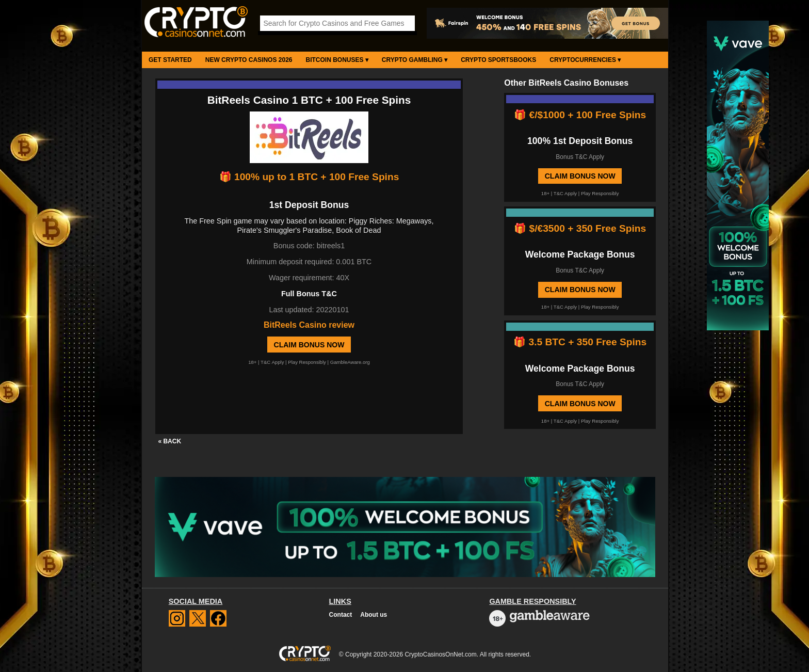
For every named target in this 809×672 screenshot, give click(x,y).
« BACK (169, 441)
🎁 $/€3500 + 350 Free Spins (580, 228)
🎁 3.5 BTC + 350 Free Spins (580, 342)
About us (374, 615)
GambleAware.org (350, 362)
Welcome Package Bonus (580, 254)
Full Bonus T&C (309, 294)
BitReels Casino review (309, 325)
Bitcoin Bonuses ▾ (337, 60)
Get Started (170, 60)
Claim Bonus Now (309, 345)
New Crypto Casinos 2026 (249, 60)
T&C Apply (272, 362)
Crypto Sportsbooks (498, 60)
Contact (341, 615)
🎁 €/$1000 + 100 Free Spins (580, 115)
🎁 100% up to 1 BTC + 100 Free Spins (309, 177)
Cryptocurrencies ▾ (585, 60)
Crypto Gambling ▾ (415, 60)
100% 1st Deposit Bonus (580, 141)
